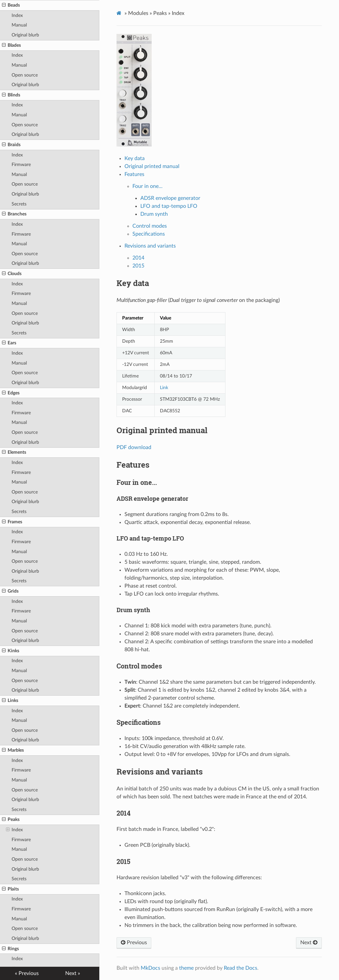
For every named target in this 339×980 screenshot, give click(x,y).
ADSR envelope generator (170, 198)
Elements (14, 452)
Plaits (10, 889)
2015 (138, 266)
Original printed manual (152, 166)
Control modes (150, 226)
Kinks (11, 651)
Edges (11, 393)
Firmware (21, 165)
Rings (10, 949)
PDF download (134, 447)
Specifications (149, 234)
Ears (9, 343)
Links (10, 701)
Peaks (11, 820)
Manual (19, 25)
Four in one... (147, 186)
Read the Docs (241, 968)
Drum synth (154, 214)
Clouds (12, 274)
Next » (73, 973)
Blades (11, 45)
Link (164, 388)
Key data (135, 158)
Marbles (13, 750)
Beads (11, 5)
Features (134, 174)
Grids (10, 591)
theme (186, 968)
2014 (138, 258)
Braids (11, 145)
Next (309, 943)
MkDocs (150, 968)
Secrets (19, 204)
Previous (134, 943)
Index (17, 15)
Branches (14, 214)
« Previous (27, 973)
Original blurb (25, 35)
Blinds (11, 95)
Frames (12, 522)
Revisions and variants (150, 246)
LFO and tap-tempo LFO (169, 206)
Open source (25, 75)
